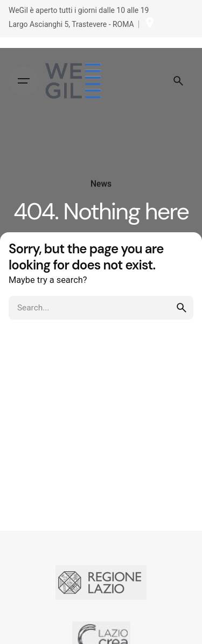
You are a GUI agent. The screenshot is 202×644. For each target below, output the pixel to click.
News (101, 184)
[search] (182, 308)
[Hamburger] (24, 81)
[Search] (178, 81)
